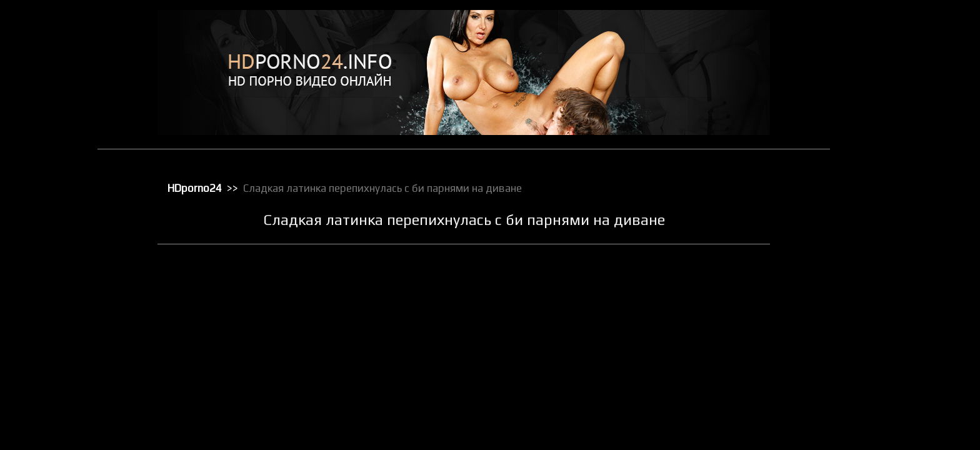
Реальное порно (894, 343)
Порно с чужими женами (909, 311)
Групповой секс (893, 99)
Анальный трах (892, 51)
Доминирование (894, 116)
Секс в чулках (889, 359)
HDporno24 (196, 188)
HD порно (882, 34)
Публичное (885, 327)
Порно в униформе (899, 262)
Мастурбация (889, 197)
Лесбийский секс (895, 181)
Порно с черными (896, 294)
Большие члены (893, 83)
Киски (875, 148)
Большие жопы (891, 67)
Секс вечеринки (893, 376)
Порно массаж (891, 278)
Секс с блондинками (901, 441)
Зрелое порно (890, 132)
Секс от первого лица (903, 408)
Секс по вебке (890, 424)
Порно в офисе (892, 246)
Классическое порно (902, 164)
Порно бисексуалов (900, 229)
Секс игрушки (889, 392)
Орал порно (886, 213)
